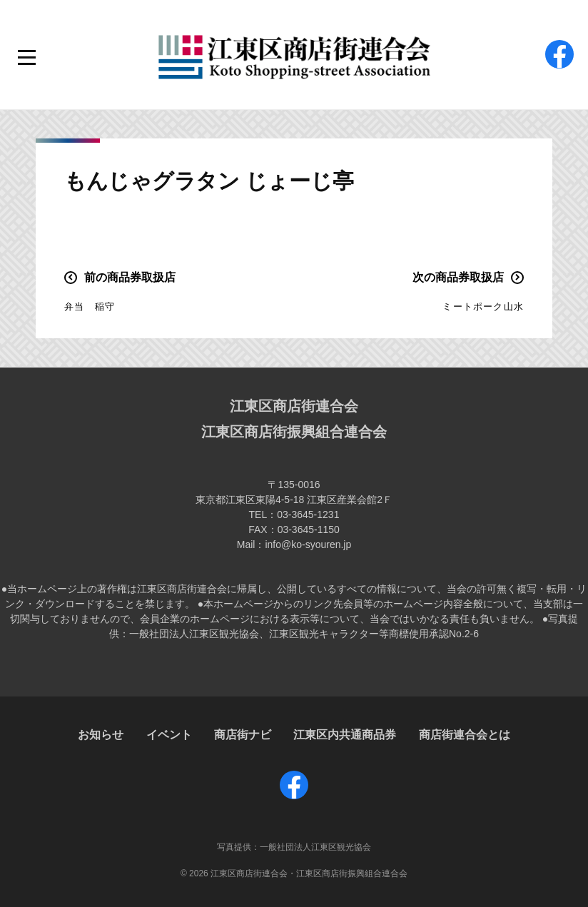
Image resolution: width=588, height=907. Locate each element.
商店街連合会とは (465, 735)
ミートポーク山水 (483, 306)
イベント (169, 735)
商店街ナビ (243, 735)
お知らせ (101, 735)
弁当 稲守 (90, 306)
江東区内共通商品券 (345, 735)
